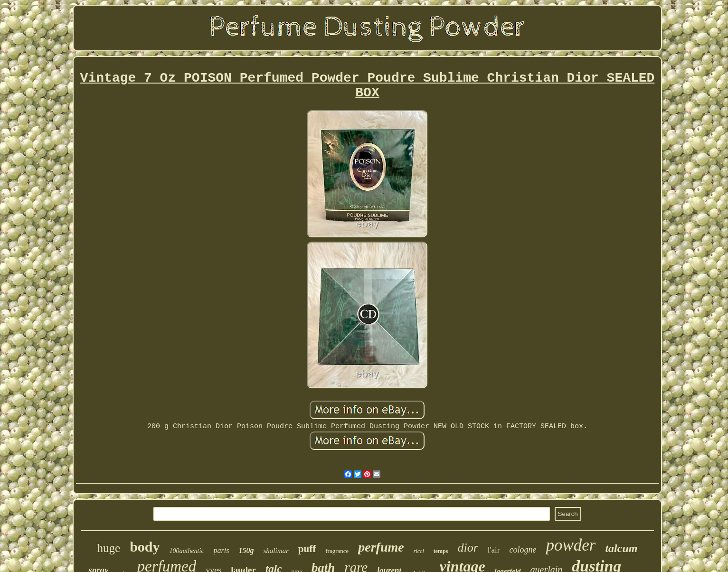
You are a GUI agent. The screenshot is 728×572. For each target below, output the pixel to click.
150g (246, 550)
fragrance (337, 551)
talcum (621, 548)
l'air (494, 550)
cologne (523, 550)
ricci (419, 551)
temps (441, 551)
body (145, 547)
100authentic (187, 551)
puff (307, 549)
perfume (381, 547)
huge (109, 548)
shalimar (276, 551)
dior (468, 548)
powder (571, 545)
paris (222, 550)
